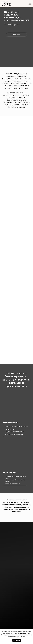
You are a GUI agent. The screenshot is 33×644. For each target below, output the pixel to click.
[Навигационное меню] (30, 4)
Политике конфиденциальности (21, 633)
